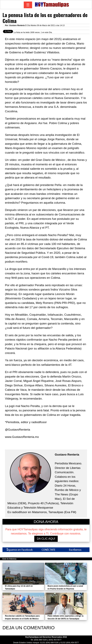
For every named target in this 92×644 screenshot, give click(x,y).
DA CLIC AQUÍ (46, 539)
